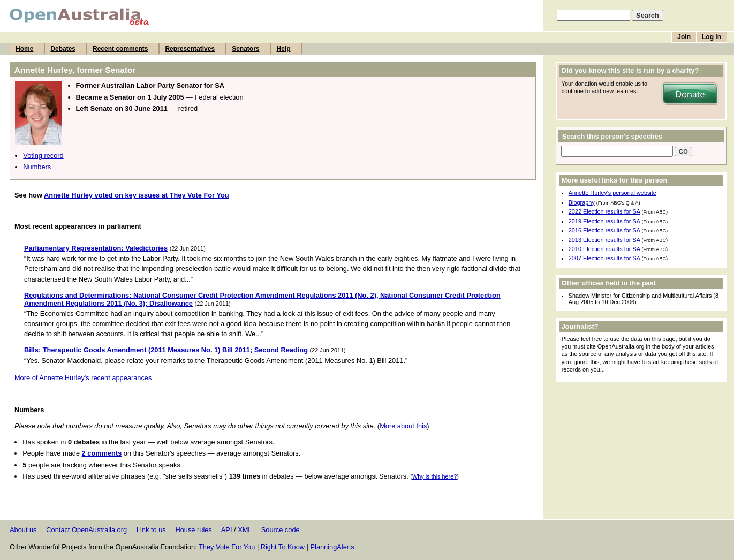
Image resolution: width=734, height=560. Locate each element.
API (227, 530)
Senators (245, 49)
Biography (582, 202)
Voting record (43, 156)
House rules (193, 530)
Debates (63, 49)
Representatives (190, 49)
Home (24, 49)
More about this (403, 426)
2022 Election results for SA (604, 211)
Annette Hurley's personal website (612, 193)
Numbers (37, 167)
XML (245, 530)
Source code (281, 530)
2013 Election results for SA (604, 240)
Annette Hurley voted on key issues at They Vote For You (137, 195)
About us (23, 530)
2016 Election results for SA (604, 230)
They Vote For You (227, 547)
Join (684, 37)
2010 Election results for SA (604, 249)
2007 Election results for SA (604, 258)
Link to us (151, 530)
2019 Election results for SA (604, 221)
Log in (712, 37)
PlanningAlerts (333, 547)
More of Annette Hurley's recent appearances (83, 378)
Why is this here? (434, 476)
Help (283, 49)
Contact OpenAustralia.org (86, 530)
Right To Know (283, 547)
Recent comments (120, 49)
